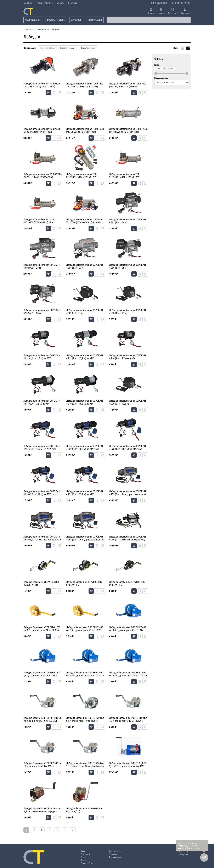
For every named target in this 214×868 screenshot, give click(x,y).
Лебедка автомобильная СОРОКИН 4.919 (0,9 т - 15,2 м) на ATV (85, 402)
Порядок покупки (45, 3)
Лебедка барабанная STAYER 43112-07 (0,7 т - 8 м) (85, 583)
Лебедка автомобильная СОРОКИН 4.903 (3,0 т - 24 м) (128, 221)
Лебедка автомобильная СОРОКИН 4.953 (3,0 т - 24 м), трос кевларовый (128, 493)
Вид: (176, 48)
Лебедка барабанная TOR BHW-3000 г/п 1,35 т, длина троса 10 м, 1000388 (85, 674)
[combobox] (149, 20)
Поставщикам (115, 857)
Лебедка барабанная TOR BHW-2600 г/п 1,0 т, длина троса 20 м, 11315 (42, 674)
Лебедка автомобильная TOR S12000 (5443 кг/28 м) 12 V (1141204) (128, 130)
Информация (95, 20)
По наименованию (48, 48)
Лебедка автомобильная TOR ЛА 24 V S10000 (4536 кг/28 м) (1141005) (85, 221)
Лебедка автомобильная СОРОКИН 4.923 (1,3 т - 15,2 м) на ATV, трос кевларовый (128, 448)
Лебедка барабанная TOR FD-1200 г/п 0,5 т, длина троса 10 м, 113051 (85, 719)
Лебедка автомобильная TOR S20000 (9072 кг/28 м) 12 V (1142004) (43, 176)
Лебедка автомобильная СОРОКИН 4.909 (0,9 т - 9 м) (85, 312)
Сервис (84, 860)
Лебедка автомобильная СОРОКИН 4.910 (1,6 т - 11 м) (128, 312)
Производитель (161, 78)
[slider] (156, 73)
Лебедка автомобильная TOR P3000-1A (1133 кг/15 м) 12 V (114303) (42, 85)
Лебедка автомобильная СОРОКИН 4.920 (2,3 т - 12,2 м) (128, 402)
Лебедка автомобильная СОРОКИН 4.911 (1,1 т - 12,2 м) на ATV (42, 357)
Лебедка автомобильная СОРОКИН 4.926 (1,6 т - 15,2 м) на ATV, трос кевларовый (42, 493)
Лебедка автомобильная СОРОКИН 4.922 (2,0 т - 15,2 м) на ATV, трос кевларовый (85, 448)
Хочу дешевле (115, 851)
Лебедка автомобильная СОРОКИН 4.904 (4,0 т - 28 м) (42, 266)
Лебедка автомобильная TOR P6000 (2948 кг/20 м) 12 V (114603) (128, 85)
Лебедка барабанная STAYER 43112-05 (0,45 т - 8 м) (42, 583)
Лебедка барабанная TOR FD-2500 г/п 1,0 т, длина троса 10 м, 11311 (43, 765)
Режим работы (87, 863)
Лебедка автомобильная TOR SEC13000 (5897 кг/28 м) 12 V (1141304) (81, 176)
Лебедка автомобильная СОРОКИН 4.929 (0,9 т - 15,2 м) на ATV (85, 493)
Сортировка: (30, 48)
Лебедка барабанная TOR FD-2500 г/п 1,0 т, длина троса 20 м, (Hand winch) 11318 (85, 765)
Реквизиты (85, 854)
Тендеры (113, 854)
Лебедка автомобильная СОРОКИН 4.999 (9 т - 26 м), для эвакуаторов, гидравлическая (128, 538)
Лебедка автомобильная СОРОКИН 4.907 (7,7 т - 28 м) (42, 312)
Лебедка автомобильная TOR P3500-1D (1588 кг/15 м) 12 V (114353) (85, 85)
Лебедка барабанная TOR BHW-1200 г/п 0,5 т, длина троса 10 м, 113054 (42, 629)
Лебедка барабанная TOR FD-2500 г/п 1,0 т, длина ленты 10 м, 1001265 (128, 719)
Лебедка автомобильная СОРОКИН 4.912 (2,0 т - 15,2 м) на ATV (85, 357)
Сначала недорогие (68, 48)
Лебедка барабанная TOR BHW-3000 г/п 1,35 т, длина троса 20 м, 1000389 (128, 674)
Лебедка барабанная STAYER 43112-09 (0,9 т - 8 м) (127, 583)
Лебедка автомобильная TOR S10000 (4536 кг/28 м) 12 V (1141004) (85, 130)
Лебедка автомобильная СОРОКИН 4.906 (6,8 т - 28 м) (128, 266)
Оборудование (33, 20)
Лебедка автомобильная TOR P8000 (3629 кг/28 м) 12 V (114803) (42, 130)
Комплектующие (56, 20)
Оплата (60, 3)
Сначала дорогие (88, 48)
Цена (157, 65)
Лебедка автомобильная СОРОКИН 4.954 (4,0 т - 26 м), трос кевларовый (42, 538)
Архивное (76, 20)
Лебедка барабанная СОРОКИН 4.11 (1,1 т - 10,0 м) (85, 810)
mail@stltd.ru (161, 3)
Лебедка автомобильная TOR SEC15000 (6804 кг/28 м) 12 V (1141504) (124, 176)
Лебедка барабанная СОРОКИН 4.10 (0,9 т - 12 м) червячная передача (42, 810)
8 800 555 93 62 (183, 3)
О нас (83, 851)
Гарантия (85, 857)
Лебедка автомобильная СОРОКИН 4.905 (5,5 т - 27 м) (85, 266)
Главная (27, 30)
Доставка (72, 3)
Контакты (28, 3)
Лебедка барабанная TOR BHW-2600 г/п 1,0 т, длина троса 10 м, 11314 (128, 629)
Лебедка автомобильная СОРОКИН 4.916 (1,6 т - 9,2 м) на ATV (128, 357)
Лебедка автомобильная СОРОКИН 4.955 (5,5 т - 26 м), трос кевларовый (85, 538)
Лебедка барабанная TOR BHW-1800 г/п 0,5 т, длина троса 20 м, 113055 (85, 629)
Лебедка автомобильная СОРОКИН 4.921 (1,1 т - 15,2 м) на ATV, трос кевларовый (42, 448)
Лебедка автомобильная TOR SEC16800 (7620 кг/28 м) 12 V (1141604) (39, 221)
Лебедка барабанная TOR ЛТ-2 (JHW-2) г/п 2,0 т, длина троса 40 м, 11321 (128, 765)
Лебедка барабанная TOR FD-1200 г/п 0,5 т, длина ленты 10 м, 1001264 (43, 719)
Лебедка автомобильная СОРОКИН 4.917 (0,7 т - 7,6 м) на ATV (42, 402)
